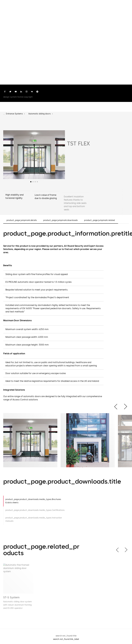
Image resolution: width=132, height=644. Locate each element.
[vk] (32, 92)
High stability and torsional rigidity (14, 198)
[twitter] (10, 92)
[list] (66, 591)
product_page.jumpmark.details (22, 220)
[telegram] (37, 92)
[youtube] (16, 92)
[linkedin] (21, 92)
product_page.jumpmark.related (99, 220)
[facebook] (5, 92)
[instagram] (27, 92)
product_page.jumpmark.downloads (60, 220)
